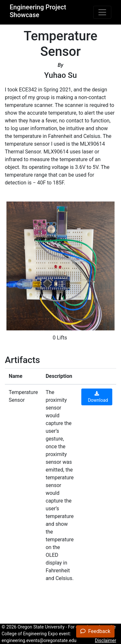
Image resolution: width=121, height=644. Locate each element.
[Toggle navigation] (102, 12)
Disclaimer (106, 640)
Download (97, 397)
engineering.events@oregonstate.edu (39, 640)
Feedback (95, 631)
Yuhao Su (60, 75)
